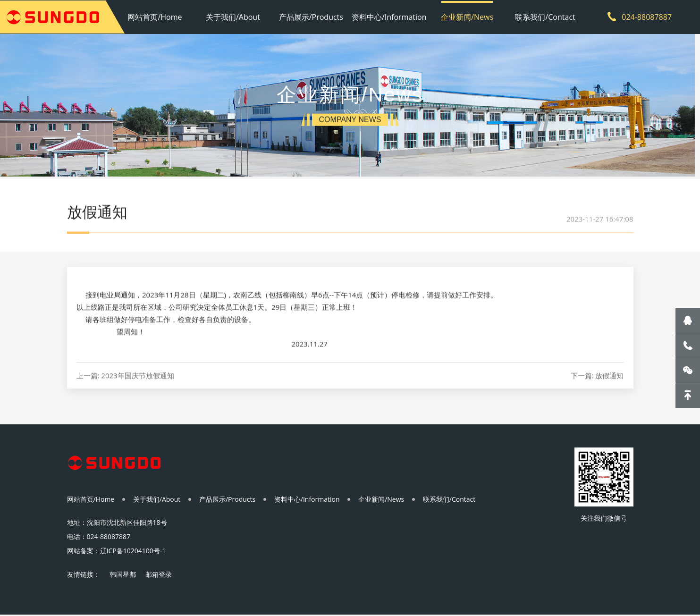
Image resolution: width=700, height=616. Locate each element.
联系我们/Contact (543, 17)
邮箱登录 (159, 576)
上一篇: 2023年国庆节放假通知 (125, 387)
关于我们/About (234, 17)
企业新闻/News (466, 17)
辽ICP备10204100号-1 (133, 552)
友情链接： (84, 576)
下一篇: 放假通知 (597, 387)
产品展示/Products (311, 17)
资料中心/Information (389, 17)
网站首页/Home (156, 17)
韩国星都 (123, 576)
